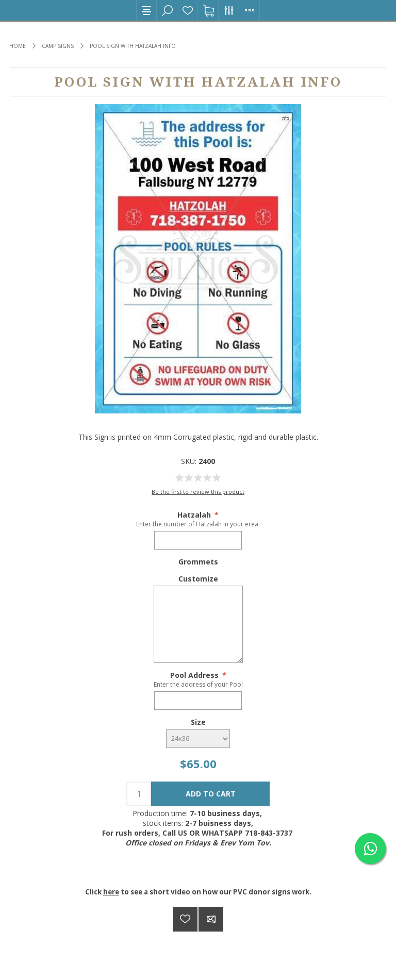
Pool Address (195, 675)
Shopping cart (208, 10)
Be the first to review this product (198, 492)
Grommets (198, 562)
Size (198, 722)
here (111, 892)
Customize (198, 578)
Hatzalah (195, 515)
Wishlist (188, 10)
